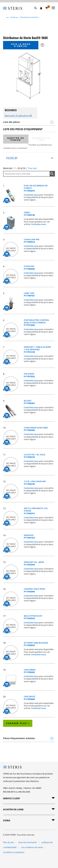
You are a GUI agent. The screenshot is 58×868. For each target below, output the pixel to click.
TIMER (29, 214)
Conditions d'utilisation (14, 852)
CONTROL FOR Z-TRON (34, 590)
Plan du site (8, 842)
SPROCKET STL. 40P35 (34, 563)
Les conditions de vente (32, 847)
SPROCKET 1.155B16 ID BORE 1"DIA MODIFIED (37, 350)
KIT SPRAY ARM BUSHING (36, 644)
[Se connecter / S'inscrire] (41, 8)
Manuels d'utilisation (18, 116)
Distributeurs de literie (29, 17)
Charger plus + (18, 723)
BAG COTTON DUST (33, 617)
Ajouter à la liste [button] (41, 139)
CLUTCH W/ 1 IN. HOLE (34, 456)
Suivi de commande (28, 842)
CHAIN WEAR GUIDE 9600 (36, 429)
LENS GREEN (30, 671)
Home (13, 17)
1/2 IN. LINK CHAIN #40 (35, 483)
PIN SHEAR (29, 375)
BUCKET (29, 402)
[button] (37, 12)
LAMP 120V (29, 294)
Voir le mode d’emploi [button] (21, 45)
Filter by (12, 158)
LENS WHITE (30, 698)
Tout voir (32, 168)
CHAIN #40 (29, 268)
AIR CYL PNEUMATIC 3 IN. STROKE (36, 511)
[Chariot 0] (47, 8)
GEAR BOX (29, 537)
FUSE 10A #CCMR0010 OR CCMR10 (36, 188)
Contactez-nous (31, 195)
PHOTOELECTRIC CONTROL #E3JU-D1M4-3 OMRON (37, 323)
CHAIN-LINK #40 (31, 241)
